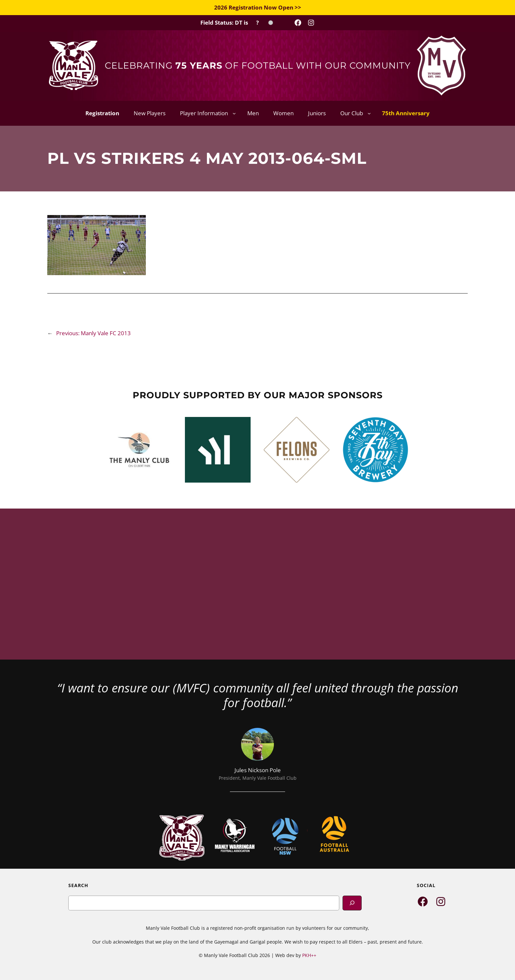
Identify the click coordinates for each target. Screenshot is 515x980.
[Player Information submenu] (234, 113)
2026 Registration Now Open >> (258, 7)
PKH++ (309, 955)
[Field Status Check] (237, 23)
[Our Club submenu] (369, 113)
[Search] (352, 903)
